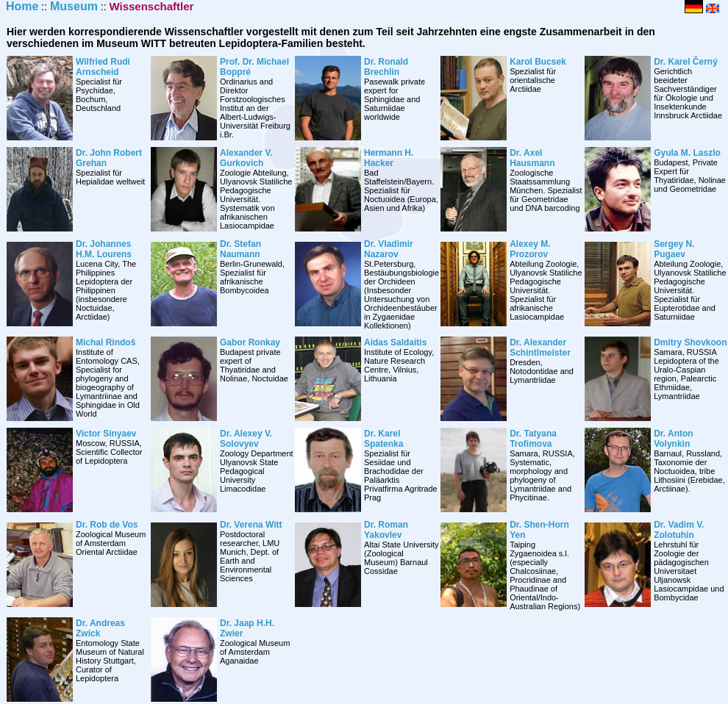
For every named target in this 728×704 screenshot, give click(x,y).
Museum (74, 6)
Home (22, 6)
